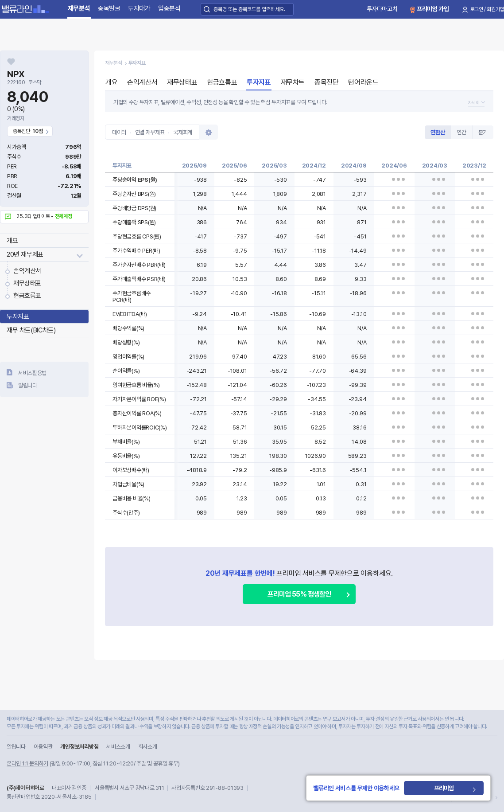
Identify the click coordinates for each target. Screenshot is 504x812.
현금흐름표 (27, 296)
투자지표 (18, 316)
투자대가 (139, 8)
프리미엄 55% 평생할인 (299, 594)
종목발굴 (109, 8)
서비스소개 (118, 747)
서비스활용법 (32, 373)
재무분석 (79, 8)
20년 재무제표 (25, 254)
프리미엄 (445, 788)
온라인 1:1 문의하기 (27, 763)
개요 (12, 241)
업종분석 (169, 8)
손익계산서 (27, 271)
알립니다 (28, 385)
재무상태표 (27, 283)
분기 (483, 132)
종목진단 (326, 82)
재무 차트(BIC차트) (31, 330)
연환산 (438, 132)
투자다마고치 (382, 9)
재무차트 (293, 82)
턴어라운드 (363, 82)
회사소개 (148, 747)
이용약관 (43, 747)
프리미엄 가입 (433, 9)
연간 (461, 132)
